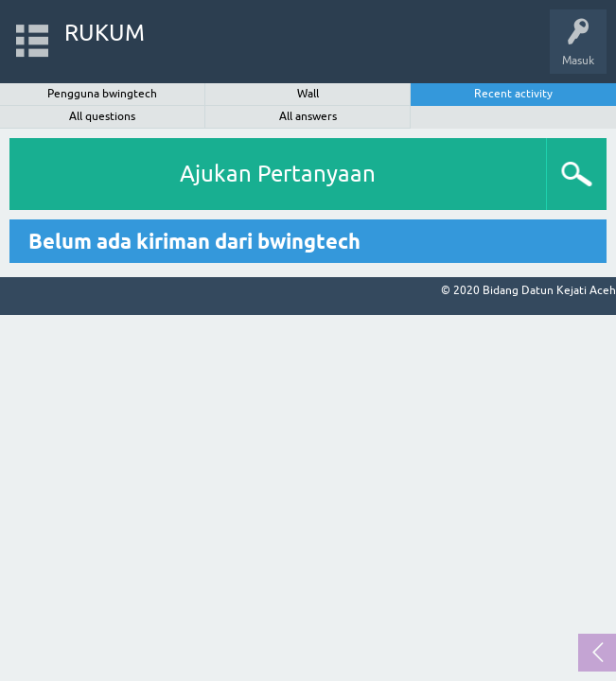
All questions (102, 116)
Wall (308, 94)
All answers (308, 116)
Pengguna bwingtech (102, 94)
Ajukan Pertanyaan (278, 174)
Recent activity (513, 94)
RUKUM (105, 33)
